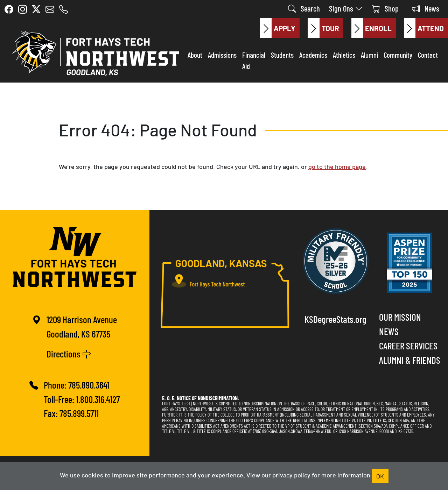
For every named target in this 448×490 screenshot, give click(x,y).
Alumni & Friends (410, 360)
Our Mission (400, 317)
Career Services (408, 345)
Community (398, 55)
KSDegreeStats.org (335, 319)
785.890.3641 (89, 385)
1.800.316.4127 (98, 399)
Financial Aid (254, 60)
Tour (323, 28)
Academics (313, 55)
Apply (278, 28)
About (195, 55)
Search (304, 8)
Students (282, 55)
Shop (385, 8)
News (426, 8)
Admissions (222, 55)
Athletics (344, 55)
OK (380, 476)
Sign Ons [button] (346, 8)
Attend (424, 28)
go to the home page (337, 166)
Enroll (372, 28)
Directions (69, 353)
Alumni (369, 55)
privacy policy (291, 475)
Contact (428, 55)
